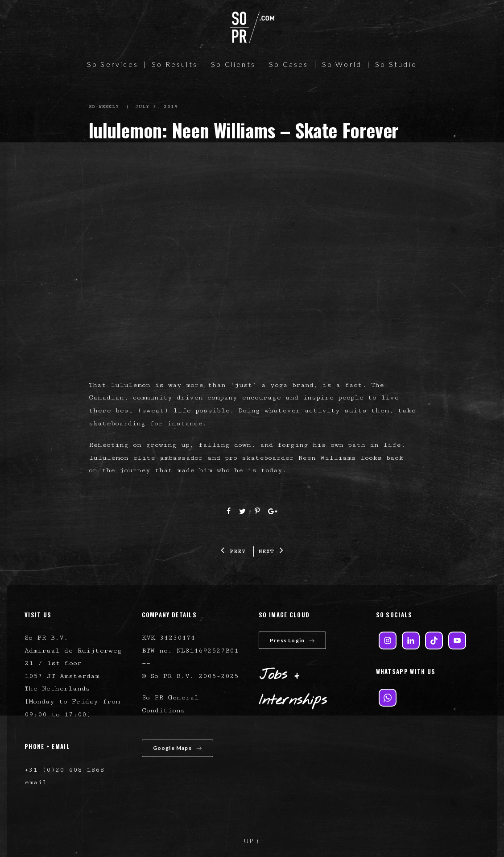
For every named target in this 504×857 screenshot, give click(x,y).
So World (342, 64)
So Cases (289, 64)
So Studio (396, 64)
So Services (113, 64)
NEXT (271, 551)
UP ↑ (252, 841)
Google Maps (178, 748)
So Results (175, 64)
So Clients (233, 64)
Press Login (292, 640)
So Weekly (104, 107)
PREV (233, 551)
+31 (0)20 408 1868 (64, 770)
